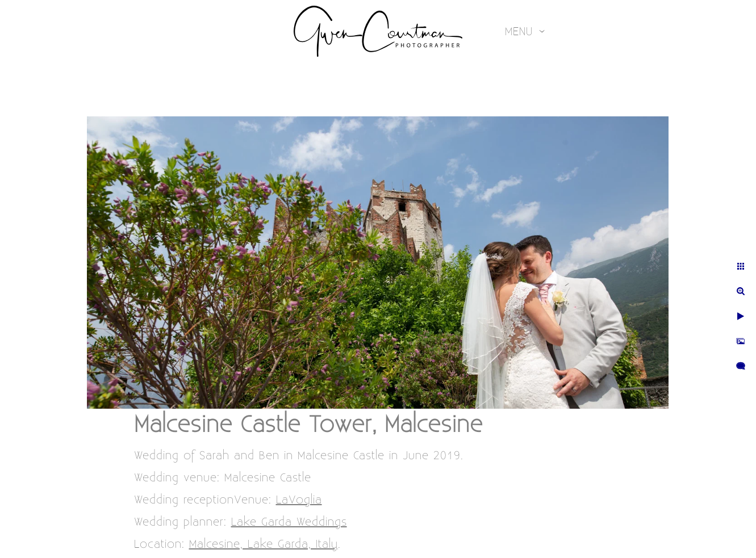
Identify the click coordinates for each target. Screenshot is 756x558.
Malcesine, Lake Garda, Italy (264, 544)
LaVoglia (299, 500)
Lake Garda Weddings (289, 522)
